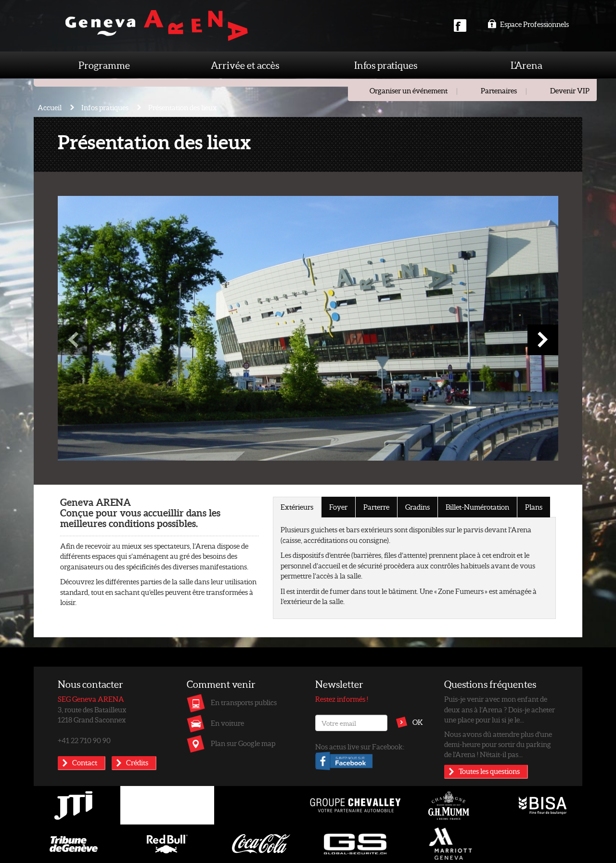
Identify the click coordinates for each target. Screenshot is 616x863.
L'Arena (526, 65)
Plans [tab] (534, 507)
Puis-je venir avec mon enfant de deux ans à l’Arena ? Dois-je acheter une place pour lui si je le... (500, 709)
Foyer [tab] (338, 507)
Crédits (137, 762)
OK (418, 722)
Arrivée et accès (245, 65)
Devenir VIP (570, 90)
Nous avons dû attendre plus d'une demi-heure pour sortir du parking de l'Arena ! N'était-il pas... (498, 744)
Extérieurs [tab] (297, 507)
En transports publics (244, 702)
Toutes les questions (489, 771)
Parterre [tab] (376, 507)
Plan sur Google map (243, 743)
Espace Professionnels (528, 24)
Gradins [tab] (417, 507)
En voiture (227, 723)
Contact (85, 762)
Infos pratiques (386, 65)
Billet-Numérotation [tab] (477, 507)
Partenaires (499, 90)
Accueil (50, 107)
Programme (104, 65)
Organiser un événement (409, 90)
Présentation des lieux (183, 107)
